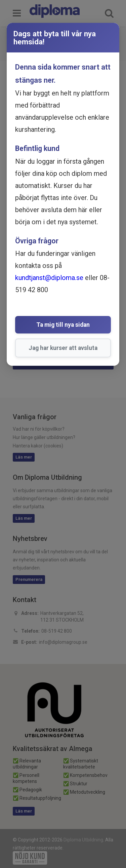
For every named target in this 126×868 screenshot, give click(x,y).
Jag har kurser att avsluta (63, 348)
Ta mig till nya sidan (63, 325)
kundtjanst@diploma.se (49, 278)
